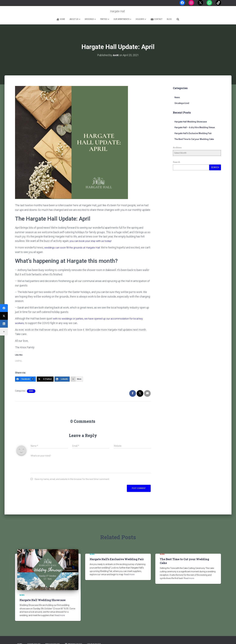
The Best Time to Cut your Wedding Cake (194, 139)
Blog (169, 19)
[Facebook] (25, 379)
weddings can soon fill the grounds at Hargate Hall (73, 247)
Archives (177, 148)
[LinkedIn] (62, 379)
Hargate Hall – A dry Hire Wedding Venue (195, 127)
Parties (105, 19)
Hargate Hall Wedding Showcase (191, 122)
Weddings (90, 19)
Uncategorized (182, 103)
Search (176, 162)
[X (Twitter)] (45, 379)
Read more (60, 615)
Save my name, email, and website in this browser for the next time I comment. (72, 479)
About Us (75, 19)
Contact (156, 19)
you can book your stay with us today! (91, 241)
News (31, 391)
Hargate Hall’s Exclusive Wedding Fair (193, 133)
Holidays (141, 19)
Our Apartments (122, 19)
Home (61, 19)
